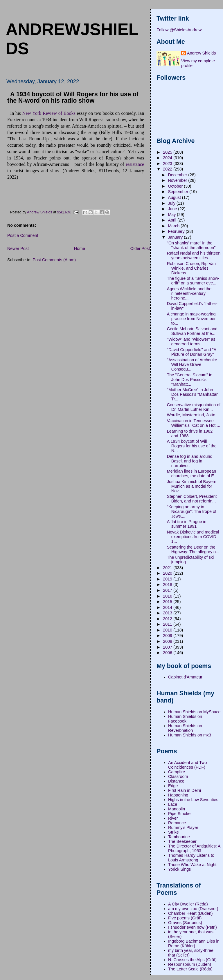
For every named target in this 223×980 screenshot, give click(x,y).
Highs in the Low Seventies (193, 800)
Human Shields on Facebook (185, 719)
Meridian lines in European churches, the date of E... (192, 473)
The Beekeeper (182, 841)
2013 (168, 613)
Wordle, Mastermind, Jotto (191, 415)
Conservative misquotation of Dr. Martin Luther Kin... (194, 407)
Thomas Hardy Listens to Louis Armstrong (191, 858)
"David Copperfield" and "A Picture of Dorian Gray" (191, 352)
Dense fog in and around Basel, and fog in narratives (190, 461)
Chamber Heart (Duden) (190, 913)
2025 (168, 152)
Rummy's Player (183, 827)
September (179, 192)
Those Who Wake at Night (192, 865)
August (175, 197)
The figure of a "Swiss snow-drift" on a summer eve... (193, 281)
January (176, 237)
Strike (173, 832)
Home (80, 248)
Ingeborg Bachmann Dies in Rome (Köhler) (194, 943)
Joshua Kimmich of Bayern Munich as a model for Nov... (192, 486)
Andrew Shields (201, 53)
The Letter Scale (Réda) (190, 969)
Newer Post (18, 248)
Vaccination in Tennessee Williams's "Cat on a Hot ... (194, 423)
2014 (168, 607)
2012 (168, 619)
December (178, 175)
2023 (168, 164)
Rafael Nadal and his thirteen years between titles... (194, 255)
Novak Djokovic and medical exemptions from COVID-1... (193, 537)
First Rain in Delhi (185, 790)
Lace (173, 804)
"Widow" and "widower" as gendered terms (191, 342)
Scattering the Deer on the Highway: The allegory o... (193, 549)
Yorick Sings (179, 869)
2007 (168, 647)
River (173, 818)
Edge (173, 786)
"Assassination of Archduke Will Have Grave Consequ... (192, 364)
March (174, 226)
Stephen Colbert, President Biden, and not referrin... (192, 499)
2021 (168, 568)
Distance (176, 781)
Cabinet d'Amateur (185, 677)
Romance (177, 823)
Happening (178, 795)
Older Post (140, 248)
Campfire (177, 772)
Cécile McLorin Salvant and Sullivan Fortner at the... (192, 331)
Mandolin (177, 809)
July (172, 203)
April (173, 220)
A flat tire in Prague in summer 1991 (187, 524)
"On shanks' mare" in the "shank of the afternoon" (191, 245)
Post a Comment (23, 235)
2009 (168, 636)
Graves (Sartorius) (185, 923)
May (172, 215)
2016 (168, 596)
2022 (168, 169)
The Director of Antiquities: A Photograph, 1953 (194, 848)
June (173, 209)
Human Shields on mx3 (190, 735)
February (177, 231)
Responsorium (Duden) (190, 964)
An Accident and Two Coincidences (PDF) (187, 765)
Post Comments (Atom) (54, 260)
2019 (168, 579)
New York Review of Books (49, 113)
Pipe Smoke (179, 814)
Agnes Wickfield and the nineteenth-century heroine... (189, 293)
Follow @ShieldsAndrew (179, 30)
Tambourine (179, 837)
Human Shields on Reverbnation (185, 728)
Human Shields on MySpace (194, 712)
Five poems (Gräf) (185, 918)
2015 (168, 602)
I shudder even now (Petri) (193, 927)
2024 (168, 158)
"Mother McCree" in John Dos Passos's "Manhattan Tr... (193, 394)
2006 (168, 653)
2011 (168, 624)
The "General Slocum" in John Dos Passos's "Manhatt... (190, 380)
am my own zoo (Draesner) (193, 909)
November (178, 180)
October (176, 186)
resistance (135, 164)
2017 (168, 590)
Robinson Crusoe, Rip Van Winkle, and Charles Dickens (191, 268)
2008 (168, 641)
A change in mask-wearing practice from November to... (191, 319)
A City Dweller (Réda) (188, 904)
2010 (168, 630)
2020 (168, 573)
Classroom (178, 776)
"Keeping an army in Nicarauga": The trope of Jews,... (192, 511)
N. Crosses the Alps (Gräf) (192, 960)
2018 (168, 585)
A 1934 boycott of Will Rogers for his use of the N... (192, 446)
